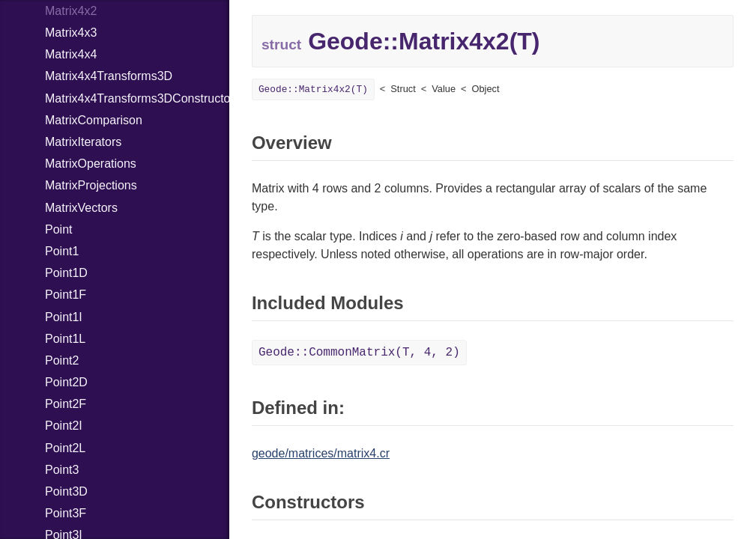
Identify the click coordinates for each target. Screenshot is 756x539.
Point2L (65, 448)
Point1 (62, 251)
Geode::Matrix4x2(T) (313, 89)
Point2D (66, 382)
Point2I (64, 426)
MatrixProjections (91, 185)
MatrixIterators (83, 142)
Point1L (65, 339)
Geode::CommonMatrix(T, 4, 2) (359, 353)
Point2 (62, 360)
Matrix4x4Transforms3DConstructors (137, 98)
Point (58, 229)
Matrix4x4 (71, 54)
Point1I (64, 317)
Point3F (66, 513)
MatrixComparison (94, 120)
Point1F (66, 295)
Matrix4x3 (71, 33)
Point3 (62, 470)
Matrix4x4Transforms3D (109, 76)
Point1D (66, 273)
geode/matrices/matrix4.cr (321, 453)
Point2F (66, 404)
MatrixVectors (81, 208)
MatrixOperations (91, 164)
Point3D (66, 491)
